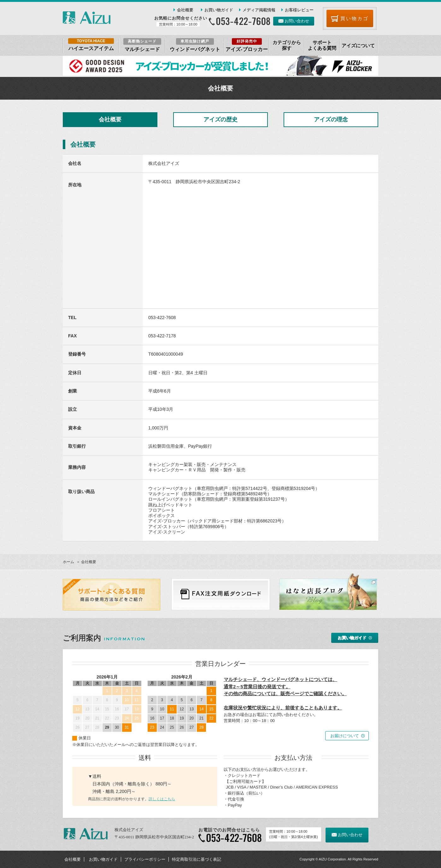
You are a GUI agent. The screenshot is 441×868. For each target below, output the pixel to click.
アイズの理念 (331, 119)
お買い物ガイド (219, 10)
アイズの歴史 (220, 119)
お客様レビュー (299, 10)
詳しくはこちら (162, 799)
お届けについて (345, 736)
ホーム (68, 562)
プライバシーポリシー (145, 859)
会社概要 (185, 10)
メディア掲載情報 (259, 10)
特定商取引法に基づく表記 (197, 859)
